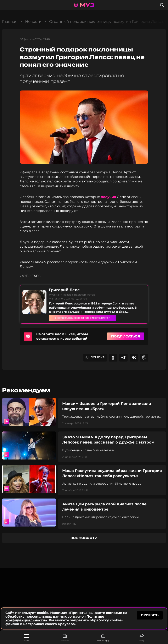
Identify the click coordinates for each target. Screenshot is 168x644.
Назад (142, 638)
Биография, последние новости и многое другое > (95, 318)
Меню (26, 638)
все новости (84, 538)
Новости (65, 638)
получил (108, 197)
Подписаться (126, 336)
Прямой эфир (103, 638)
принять (150, 615)
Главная (10, 22)
